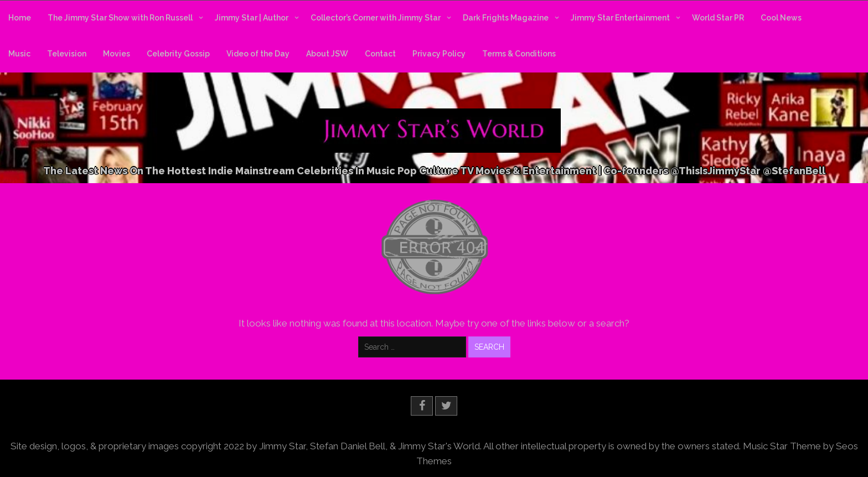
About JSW (327, 54)
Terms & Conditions (519, 54)
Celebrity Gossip (178, 54)
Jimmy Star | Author (252, 18)
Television (67, 54)
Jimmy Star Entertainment (620, 18)
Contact (380, 54)
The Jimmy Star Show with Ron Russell (120, 18)
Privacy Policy (439, 54)
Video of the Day (258, 54)
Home (20, 18)
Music (19, 54)
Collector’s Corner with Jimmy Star (376, 18)
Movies (117, 54)
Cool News (781, 18)
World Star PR (718, 18)
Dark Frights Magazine (506, 18)
